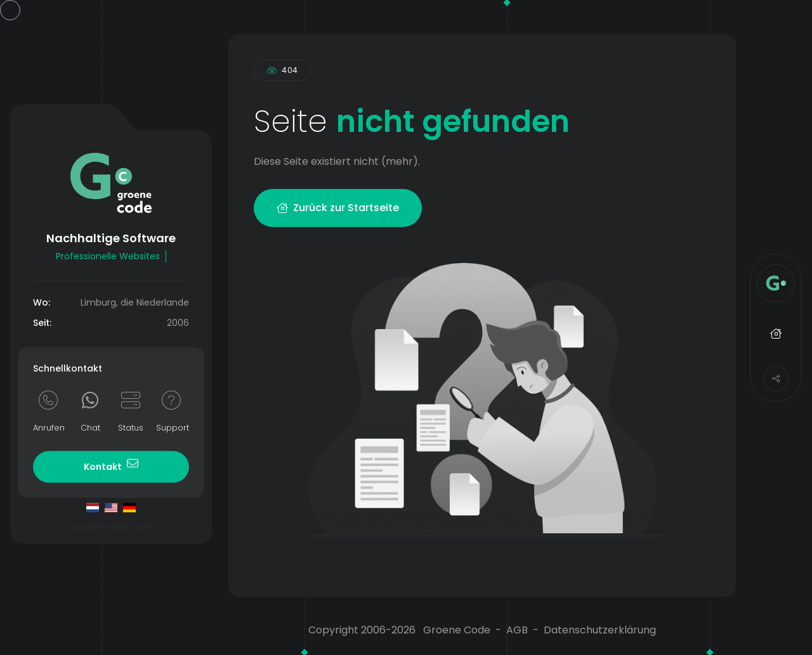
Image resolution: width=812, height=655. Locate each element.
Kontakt (111, 465)
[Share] (776, 379)
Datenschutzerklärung (600, 630)
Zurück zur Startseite (338, 208)
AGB (517, 630)
